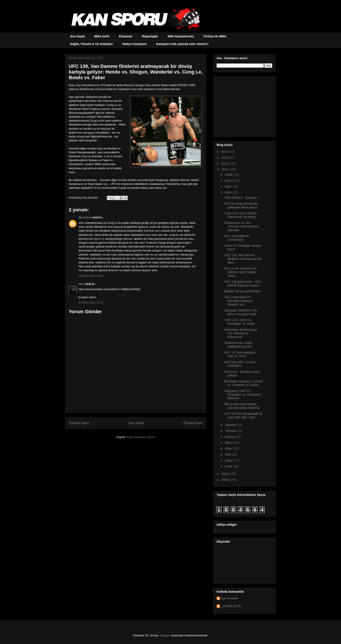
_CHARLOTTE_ (232, 606)
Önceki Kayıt (193, 423)
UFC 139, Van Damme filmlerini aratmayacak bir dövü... (243, 259)
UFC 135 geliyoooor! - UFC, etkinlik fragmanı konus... (243, 284)
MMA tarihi (102, 36)
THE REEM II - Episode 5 (242, 198)
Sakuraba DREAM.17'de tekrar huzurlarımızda (241, 312)
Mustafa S (85, 217)
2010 (225, 474)
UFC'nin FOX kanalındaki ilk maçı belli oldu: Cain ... (243, 416)
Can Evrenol (229, 598)
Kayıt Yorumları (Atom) (141, 437)
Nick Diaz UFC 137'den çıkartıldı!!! (240, 364)
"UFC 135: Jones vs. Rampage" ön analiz (240, 322)
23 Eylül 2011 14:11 (91, 276)
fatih (81, 284)
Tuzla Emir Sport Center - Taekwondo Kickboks (241, 215)
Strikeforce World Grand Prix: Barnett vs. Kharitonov (241, 333)
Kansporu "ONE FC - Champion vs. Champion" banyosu (243, 395)
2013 (225, 158)
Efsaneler (126, 36)
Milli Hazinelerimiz (181, 36)
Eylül (229, 192)
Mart (228, 454)
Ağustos (231, 425)
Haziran (231, 437)
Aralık (229, 175)
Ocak (229, 466)
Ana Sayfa (77, 36)
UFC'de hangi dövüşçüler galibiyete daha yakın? (241, 205)
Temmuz (231, 431)
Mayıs (229, 443)
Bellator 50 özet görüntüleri (242, 291)
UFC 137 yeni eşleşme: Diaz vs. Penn (240, 354)
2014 (225, 152)
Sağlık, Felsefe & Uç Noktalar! (92, 44)
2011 (225, 169)
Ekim (229, 187)
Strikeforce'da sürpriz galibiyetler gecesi (238, 345)
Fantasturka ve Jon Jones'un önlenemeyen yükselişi (242, 226)
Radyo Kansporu (135, 44)
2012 (225, 164)
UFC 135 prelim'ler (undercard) (237, 238)
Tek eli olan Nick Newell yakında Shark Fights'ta (242, 406)
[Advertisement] (244, 105)
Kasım (230, 181)
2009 (225, 480)
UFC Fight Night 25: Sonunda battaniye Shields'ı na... (239, 301)
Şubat (229, 460)
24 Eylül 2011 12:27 (91, 302)
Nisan (229, 448)
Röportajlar (150, 36)
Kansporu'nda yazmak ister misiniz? (182, 44)
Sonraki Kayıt (79, 423)
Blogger (165, 635)
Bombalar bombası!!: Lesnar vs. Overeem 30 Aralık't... (243, 383)
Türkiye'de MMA (215, 36)
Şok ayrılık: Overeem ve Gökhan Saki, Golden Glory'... (240, 272)
